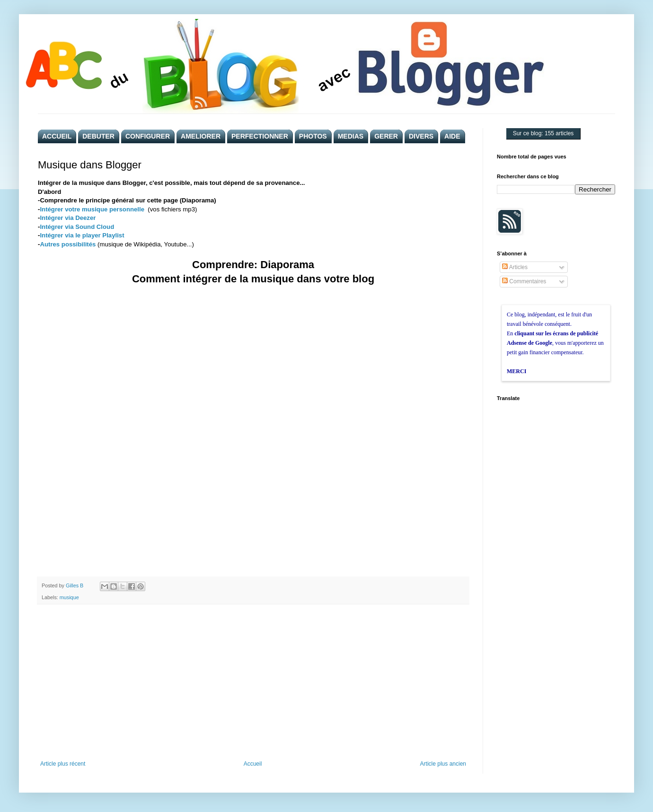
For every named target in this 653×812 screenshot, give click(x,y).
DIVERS (421, 136)
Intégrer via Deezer (68, 218)
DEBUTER (98, 136)
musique (69, 597)
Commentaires (524, 281)
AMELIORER (201, 136)
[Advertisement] (253, 682)
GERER (386, 136)
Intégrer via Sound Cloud (77, 227)
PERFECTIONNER (260, 136)
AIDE (452, 136)
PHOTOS (313, 136)
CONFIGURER (148, 136)
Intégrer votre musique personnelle (92, 209)
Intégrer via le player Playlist (82, 235)
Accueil (253, 764)
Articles (515, 267)
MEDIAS (351, 136)
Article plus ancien (443, 764)
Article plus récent (63, 764)
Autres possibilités (68, 244)
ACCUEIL (57, 136)
